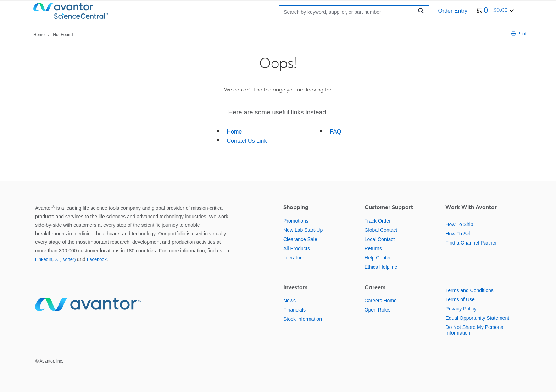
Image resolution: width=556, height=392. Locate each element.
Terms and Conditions (469, 290)
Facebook (97, 259)
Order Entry (453, 11)
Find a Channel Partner (471, 243)
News (290, 301)
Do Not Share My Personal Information (475, 330)
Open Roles (378, 310)
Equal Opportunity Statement (477, 318)
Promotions (296, 221)
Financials (294, 310)
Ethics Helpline (381, 267)
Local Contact (380, 239)
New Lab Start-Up (303, 230)
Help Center (378, 258)
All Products (297, 248)
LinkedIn (44, 259)
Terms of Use (460, 299)
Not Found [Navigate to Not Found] (63, 35)
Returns (373, 248)
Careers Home (381, 301)
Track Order (378, 221)
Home (235, 132)
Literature (294, 258)
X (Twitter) (65, 259)
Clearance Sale (300, 239)
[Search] (348, 12)
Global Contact (381, 230)
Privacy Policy (461, 309)
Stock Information (303, 319)
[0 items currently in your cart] (495, 11)
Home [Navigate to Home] (39, 35)
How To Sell (458, 234)
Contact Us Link (247, 141)
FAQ (335, 132)
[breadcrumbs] (53, 34)
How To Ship (459, 224)
